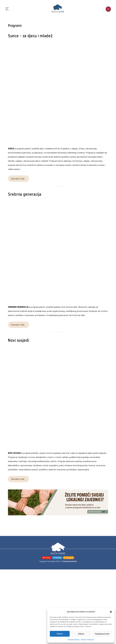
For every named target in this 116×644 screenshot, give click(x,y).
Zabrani (81, 634)
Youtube (47, 558)
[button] (111, 612)
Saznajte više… (18, 179)
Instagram (69, 558)
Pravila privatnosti (88, 639)
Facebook (57, 558)
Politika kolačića (74, 639)
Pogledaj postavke (102, 634)
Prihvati (60, 634)
